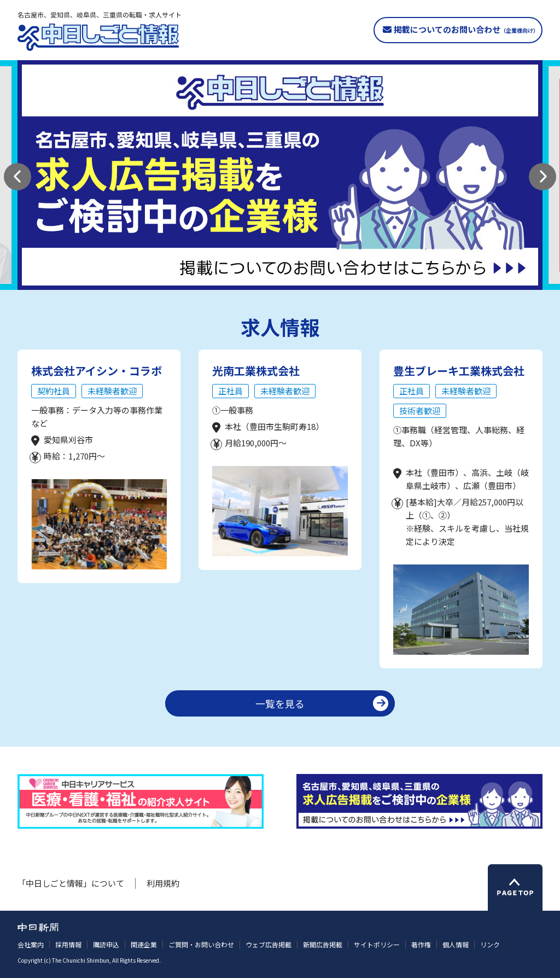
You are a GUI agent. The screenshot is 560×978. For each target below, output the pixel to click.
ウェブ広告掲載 (269, 944)
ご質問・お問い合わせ (201, 944)
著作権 (421, 944)
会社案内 (31, 944)
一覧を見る (280, 703)
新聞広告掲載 (323, 944)
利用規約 (163, 883)
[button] (17, 177)
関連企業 (144, 944)
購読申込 (106, 944)
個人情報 (456, 944)
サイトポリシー (377, 944)
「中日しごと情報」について (71, 883)
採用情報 (68, 944)
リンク (490, 944)
